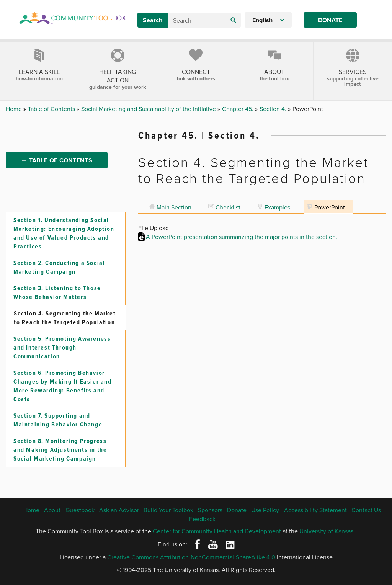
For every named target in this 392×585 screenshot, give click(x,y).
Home (15, 109)
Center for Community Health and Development (217, 531)
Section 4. (274, 109)
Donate (330, 20)
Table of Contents (52, 109)
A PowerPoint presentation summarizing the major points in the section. (242, 237)
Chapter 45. (238, 109)
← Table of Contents (57, 162)
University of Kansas (326, 531)
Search (153, 20)
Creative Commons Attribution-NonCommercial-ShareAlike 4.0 (191, 557)
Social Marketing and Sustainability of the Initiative (149, 109)
